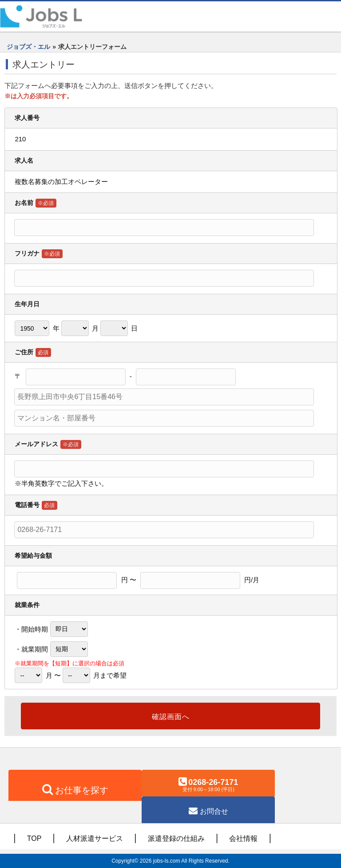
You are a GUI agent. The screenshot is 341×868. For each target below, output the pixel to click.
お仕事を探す (82, 790)
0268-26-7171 (208, 785)
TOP (34, 838)
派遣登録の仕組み (176, 838)
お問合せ (214, 811)
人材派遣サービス (95, 838)
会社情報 (243, 838)
